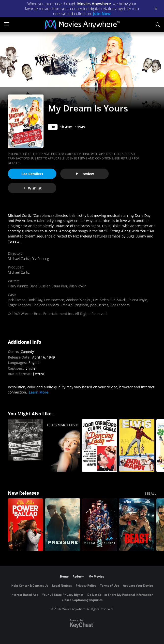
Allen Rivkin (78, 286)
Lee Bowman (54, 300)
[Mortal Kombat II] (100, 525)
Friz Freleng (40, 259)
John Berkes (99, 305)
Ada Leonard (120, 305)
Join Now (102, 14)
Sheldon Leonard (46, 305)
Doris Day (35, 300)
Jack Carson (17, 300)
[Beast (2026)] (137, 525)
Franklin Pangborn (74, 305)
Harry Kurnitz (18, 286)
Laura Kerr (60, 286)
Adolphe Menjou (79, 300)
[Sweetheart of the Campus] (25, 446)
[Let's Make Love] (63, 446)
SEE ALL (150, 494)
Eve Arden (101, 300)
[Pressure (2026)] (63, 525)
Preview (85, 174)
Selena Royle (137, 300)
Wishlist (32, 188)
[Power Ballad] (25, 525)
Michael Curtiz (19, 259)
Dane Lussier (40, 286)
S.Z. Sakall (118, 300)
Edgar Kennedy (19, 305)
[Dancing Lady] (100, 446)
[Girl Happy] (137, 446)
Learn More (38, 392)
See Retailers (32, 174)
